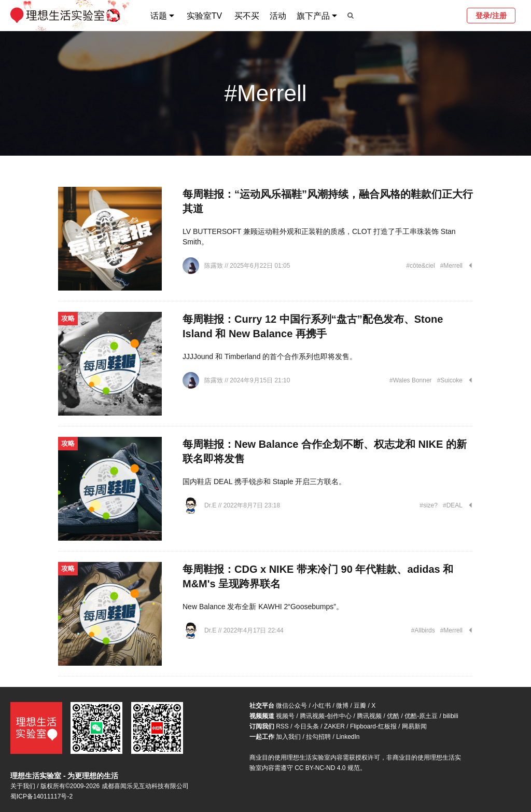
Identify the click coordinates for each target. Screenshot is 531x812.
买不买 (247, 16)
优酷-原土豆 (421, 716)
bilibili (450, 716)
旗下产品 (313, 16)
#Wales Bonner (411, 380)
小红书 (322, 706)
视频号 (285, 716)
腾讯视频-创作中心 (326, 716)
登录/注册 (491, 16)
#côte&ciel (420, 266)
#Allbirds (423, 630)
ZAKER (334, 726)
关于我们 (23, 786)
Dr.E (211, 505)
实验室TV (204, 16)
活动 (278, 16)
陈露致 (214, 266)
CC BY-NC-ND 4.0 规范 (327, 768)
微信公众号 (291, 706)
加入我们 (288, 737)
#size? (429, 505)
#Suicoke (450, 380)
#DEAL (453, 505)
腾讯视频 (369, 716)
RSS (282, 726)
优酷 (393, 716)
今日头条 (306, 726)
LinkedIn (348, 737)
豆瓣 (360, 706)
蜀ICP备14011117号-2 (41, 796)
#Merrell (451, 266)
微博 (342, 706)
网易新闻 (414, 726)
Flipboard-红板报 (373, 726)
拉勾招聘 (318, 737)
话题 (159, 16)
